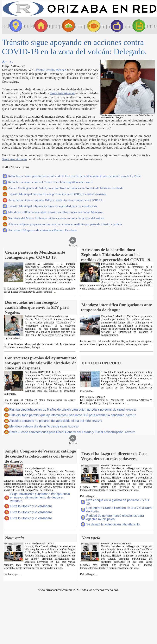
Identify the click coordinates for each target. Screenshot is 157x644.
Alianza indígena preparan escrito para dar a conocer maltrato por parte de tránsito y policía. (65, 224)
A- (11, 62)
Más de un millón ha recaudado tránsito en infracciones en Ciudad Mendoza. (56, 212)
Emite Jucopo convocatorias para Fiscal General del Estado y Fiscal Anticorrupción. (72, 432)
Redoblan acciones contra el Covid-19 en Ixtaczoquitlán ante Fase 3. (51, 182)
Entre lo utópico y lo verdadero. (31, 506)
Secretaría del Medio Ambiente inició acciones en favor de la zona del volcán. (57, 218)
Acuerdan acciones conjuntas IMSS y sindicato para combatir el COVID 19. (55, 200)
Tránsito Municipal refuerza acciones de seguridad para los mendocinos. (53, 206)
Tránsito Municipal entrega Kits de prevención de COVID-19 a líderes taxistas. (57, 194)
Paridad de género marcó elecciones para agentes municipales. (115, 517)
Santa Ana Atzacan (63, 93)
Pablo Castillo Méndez (52, 70)
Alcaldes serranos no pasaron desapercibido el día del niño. (56, 421)
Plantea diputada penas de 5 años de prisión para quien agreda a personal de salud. (73, 410)
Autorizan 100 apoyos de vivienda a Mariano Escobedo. (43, 230)
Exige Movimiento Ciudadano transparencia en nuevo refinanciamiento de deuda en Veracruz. (40, 497)
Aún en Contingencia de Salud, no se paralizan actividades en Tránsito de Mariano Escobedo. (66, 188)
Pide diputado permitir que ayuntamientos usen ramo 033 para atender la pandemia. (73, 415)
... (55, 292)
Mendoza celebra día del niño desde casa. (44, 426)
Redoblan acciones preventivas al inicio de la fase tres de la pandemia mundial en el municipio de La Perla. (75, 176)
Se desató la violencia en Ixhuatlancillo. (113, 524)
